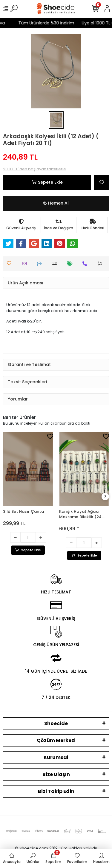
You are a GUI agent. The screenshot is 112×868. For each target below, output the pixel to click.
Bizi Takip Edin (56, 791)
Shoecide (56, 723)
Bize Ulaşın (56, 774)
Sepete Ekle (47, 182)
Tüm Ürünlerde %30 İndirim (42, 23)
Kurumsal (56, 757)
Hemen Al (56, 203)
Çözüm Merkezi (56, 740)
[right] (105, 497)
